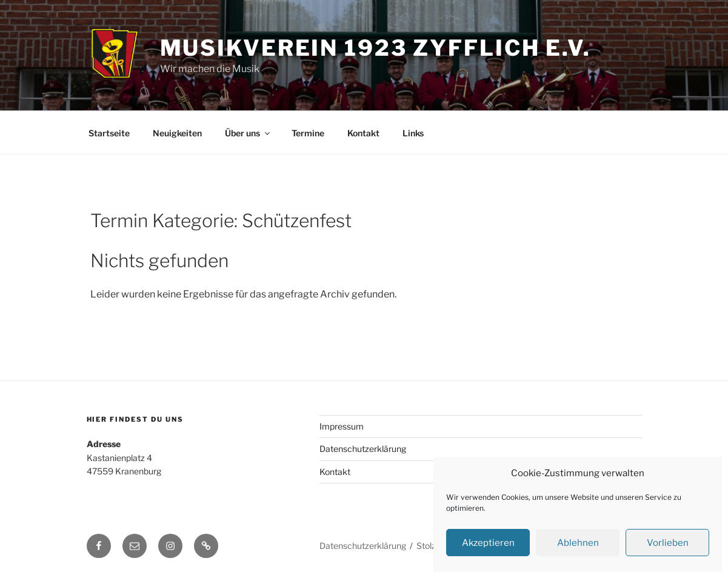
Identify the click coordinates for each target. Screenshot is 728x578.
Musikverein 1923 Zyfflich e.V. (376, 48)
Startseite (109, 133)
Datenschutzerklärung (363, 449)
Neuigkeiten (177, 133)
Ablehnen (578, 543)
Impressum (342, 426)
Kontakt (363, 133)
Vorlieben (668, 543)
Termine (308, 133)
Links (413, 133)
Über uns (248, 133)
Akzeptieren (488, 543)
